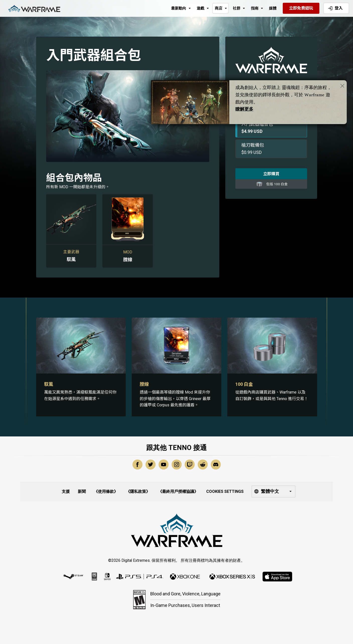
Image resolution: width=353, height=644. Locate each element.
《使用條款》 (106, 491)
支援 (66, 491)
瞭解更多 (244, 109)
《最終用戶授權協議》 (178, 491)
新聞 (82, 491)
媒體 (273, 8)
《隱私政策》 (138, 491)
